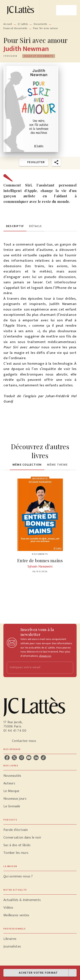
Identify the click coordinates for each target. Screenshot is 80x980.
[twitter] (14, 758)
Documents (40, 24)
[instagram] (22, 758)
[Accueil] (21, 10)
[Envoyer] (68, 668)
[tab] (15, 226)
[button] (39, 56)
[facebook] (7, 758)
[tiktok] (43, 758)
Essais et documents (15, 28)
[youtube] (29, 758)
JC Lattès (23, 24)
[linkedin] (36, 758)
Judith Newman (26, 49)
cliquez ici (45, 656)
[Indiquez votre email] (35, 668)
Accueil (8, 24)
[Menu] (66, 10)
